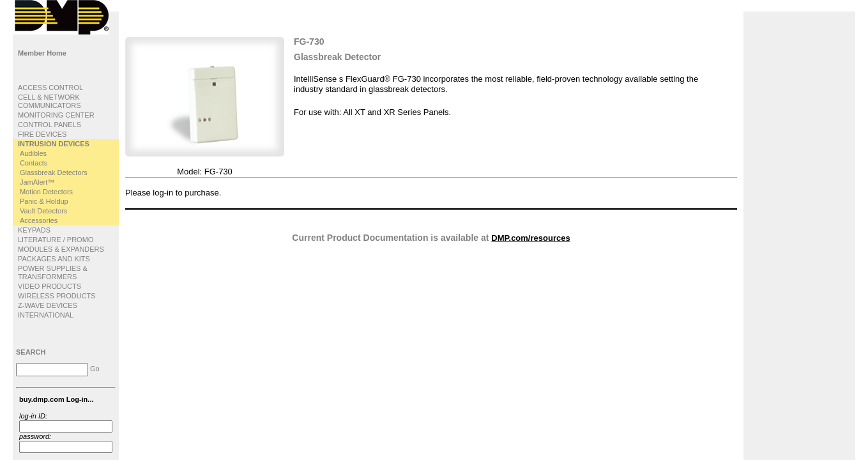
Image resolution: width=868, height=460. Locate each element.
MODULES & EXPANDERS (61, 249)
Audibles (33, 153)
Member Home (42, 53)
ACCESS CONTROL (50, 88)
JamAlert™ (37, 182)
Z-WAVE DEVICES (48, 305)
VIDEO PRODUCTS (49, 286)
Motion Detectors (46, 192)
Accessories (39, 220)
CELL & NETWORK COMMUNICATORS (49, 101)
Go (95, 369)
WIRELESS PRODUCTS (57, 296)
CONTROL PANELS (49, 125)
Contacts (34, 163)
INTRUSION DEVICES (54, 144)
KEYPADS (34, 230)
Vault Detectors (43, 211)
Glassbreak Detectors (54, 172)
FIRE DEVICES (42, 134)
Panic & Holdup (44, 201)
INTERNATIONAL (46, 315)
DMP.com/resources (530, 238)
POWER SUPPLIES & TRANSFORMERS (53, 272)
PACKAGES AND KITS (54, 259)
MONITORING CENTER (56, 115)
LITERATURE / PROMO (56, 240)
